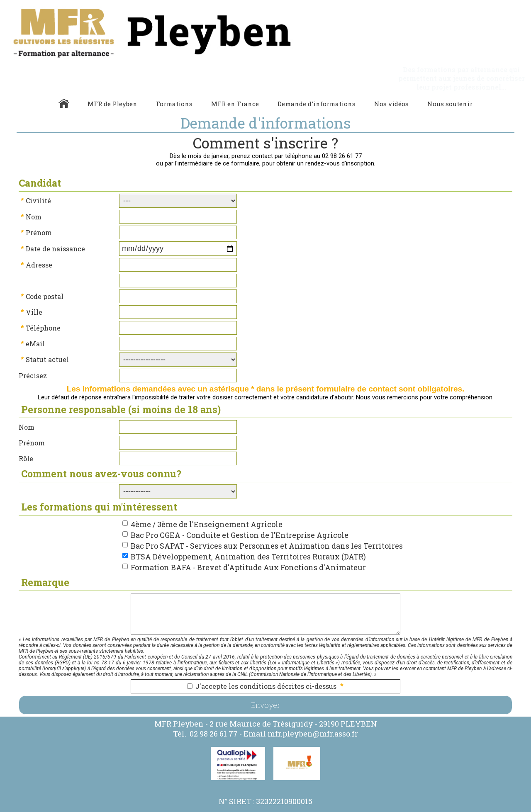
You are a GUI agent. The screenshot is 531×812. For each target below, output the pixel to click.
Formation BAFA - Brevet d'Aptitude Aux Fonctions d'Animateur (248, 550)
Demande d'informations (317, 86)
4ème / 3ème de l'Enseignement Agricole (207, 507)
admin (419, 808)
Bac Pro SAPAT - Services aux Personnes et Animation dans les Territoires (267, 528)
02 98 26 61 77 (214, 716)
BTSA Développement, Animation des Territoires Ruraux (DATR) (248, 539)
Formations (174, 86)
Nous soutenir (450, 86)
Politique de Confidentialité (246, 808)
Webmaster (316, 808)
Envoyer (265, 688)
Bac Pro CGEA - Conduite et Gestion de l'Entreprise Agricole (240, 518)
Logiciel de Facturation (382, 808)
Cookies (286, 808)
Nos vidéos (391, 86)
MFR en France (235, 86)
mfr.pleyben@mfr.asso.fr (313, 716)
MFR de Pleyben (112, 86)
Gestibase (342, 808)
